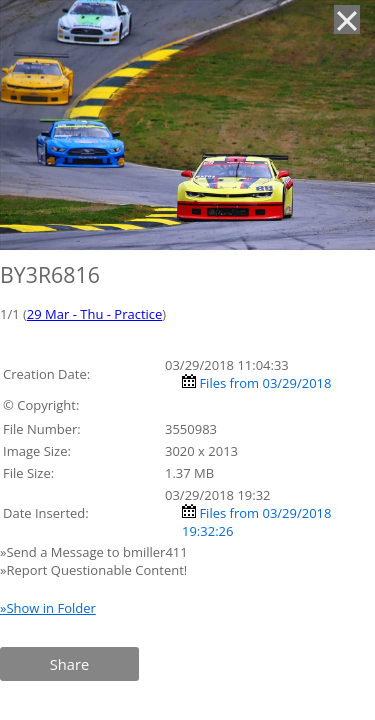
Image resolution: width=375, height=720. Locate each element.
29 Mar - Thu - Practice (94, 314)
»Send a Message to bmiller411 (95, 552)
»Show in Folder (48, 608)
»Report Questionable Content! (93, 570)
